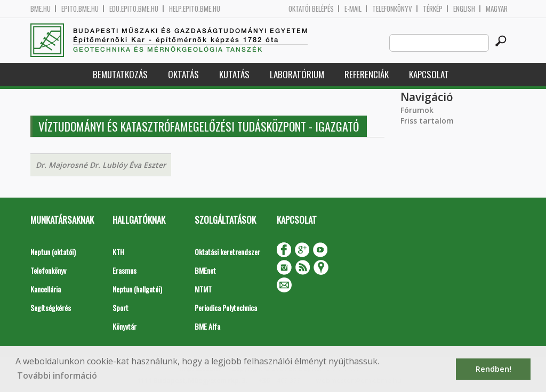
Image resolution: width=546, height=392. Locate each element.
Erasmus (125, 270)
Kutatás (234, 74)
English (464, 9)
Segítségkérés (51, 308)
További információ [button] (57, 375)
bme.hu (41, 9)
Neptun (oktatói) (53, 252)
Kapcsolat (429, 74)
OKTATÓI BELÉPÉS (311, 9)
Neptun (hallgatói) (137, 289)
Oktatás (183, 74)
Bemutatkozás (120, 74)
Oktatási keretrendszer (227, 252)
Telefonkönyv (392, 9)
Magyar (497, 9)
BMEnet (205, 270)
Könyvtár (125, 326)
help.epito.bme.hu (195, 9)
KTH (118, 252)
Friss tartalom (427, 121)
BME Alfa (207, 326)
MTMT (203, 289)
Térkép (433, 9)
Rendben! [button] (493, 369)
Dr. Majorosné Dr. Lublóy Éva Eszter (101, 165)
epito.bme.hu (80, 9)
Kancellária (46, 289)
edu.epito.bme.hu (134, 9)
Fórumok (417, 110)
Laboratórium (297, 74)
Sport (121, 308)
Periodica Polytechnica (226, 308)
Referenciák (367, 74)
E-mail (353, 9)
